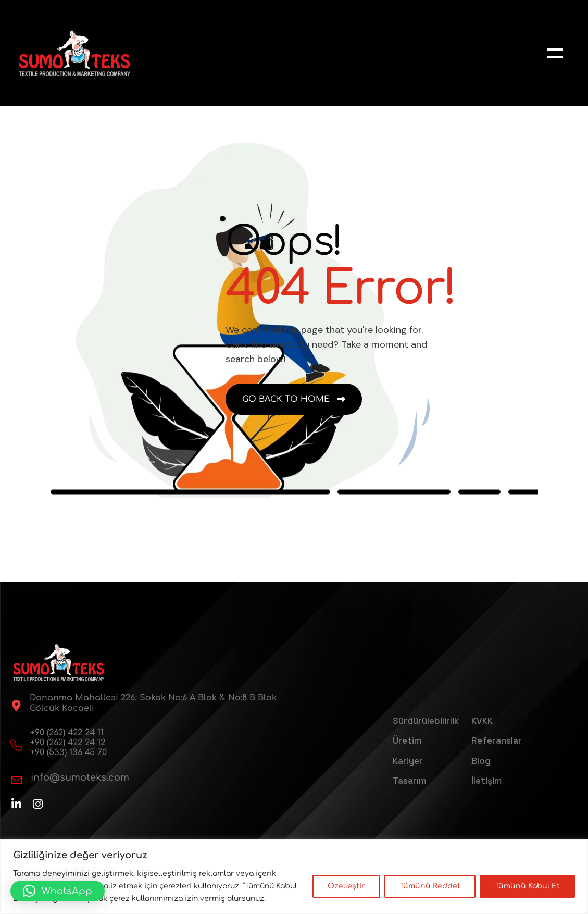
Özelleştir (346, 886)
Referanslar (497, 740)
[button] (58, 891)
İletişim (486, 781)
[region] (294, 877)
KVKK (482, 721)
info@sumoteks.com (80, 777)
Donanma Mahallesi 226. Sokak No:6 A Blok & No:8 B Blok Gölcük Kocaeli (153, 703)
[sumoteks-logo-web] (74, 53)
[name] (555, 53)
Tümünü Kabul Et (527, 886)
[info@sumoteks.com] (17, 780)
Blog (481, 761)
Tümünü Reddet (430, 886)
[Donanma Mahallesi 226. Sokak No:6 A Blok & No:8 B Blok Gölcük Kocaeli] (16, 706)
